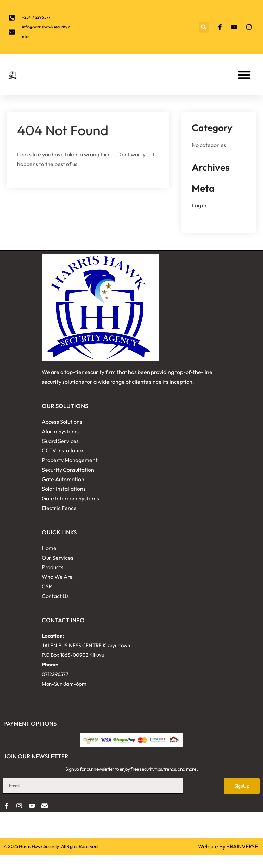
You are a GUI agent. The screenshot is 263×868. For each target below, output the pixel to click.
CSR (47, 586)
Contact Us (55, 596)
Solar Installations (64, 489)
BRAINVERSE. (243, 846)
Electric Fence (59, 508)
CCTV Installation (63, 450)
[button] (204, 27)
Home (49, 548)
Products (53, 567)
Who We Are (57, 577)
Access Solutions (62, 422)
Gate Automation (63, 479)
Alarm (49, 431)
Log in (199, 205)
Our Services (58, 558)
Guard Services (60, 441)
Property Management (70, 460)
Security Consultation (68, 470)
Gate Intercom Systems (70, 498)
